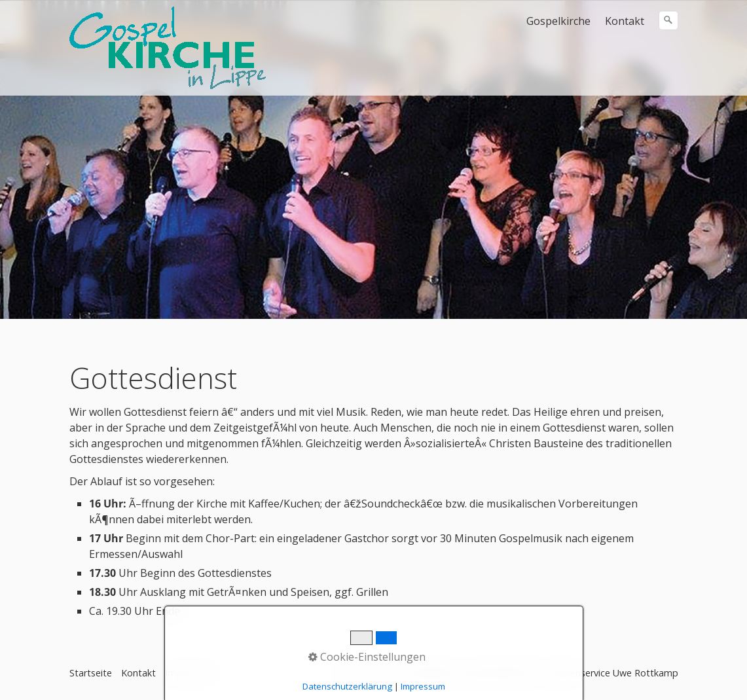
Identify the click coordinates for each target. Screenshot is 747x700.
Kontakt (625, 21)
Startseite (91, 673)
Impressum (189, 673)
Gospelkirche (558, 21)
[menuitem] (559, 21)
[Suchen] (668, 20)
